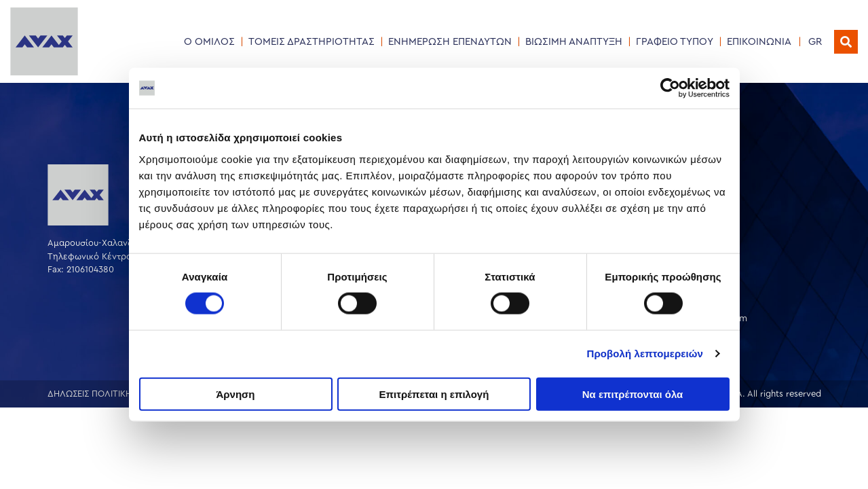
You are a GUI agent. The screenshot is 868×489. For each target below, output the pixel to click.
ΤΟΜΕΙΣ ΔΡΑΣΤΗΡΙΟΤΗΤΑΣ (312, 42)
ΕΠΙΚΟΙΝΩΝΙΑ (759, 42)
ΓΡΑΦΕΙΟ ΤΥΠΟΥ (675, 42)
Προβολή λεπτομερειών (645, 354)
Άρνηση (235, 394)
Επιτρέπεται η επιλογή (434, 394)
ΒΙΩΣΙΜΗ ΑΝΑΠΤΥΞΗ (574, 42)
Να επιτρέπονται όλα (633, 394)
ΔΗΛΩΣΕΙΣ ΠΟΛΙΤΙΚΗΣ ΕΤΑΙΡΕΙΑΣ (113, 394)
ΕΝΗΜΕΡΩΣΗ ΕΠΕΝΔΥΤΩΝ (450, 42)
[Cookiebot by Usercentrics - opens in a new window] (670, 88)
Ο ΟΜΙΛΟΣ (209, 42)
